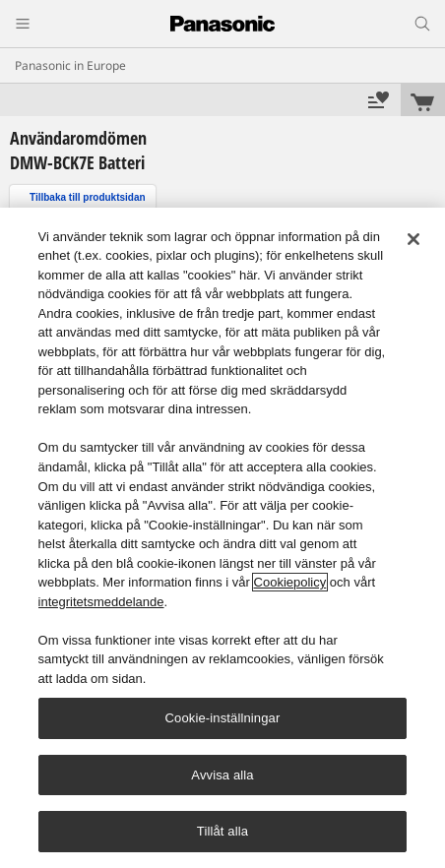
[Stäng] (413, 239)
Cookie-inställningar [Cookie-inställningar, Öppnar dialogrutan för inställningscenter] (223, 718)
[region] (222, 538)
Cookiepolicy (290, 582)
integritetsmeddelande (101, 602)
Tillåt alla (222, 831)
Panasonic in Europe (70, 65)
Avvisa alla (222, 775)
